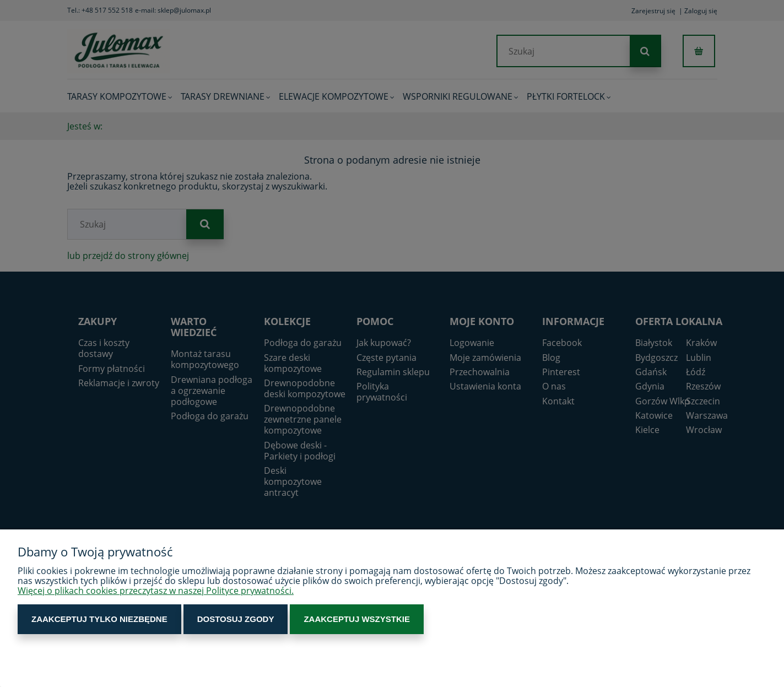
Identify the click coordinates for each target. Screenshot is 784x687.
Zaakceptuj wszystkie (357, 619)
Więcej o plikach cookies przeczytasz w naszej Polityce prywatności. (156, 591)
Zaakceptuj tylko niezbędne (99, 619)
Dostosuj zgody (236, 619)
